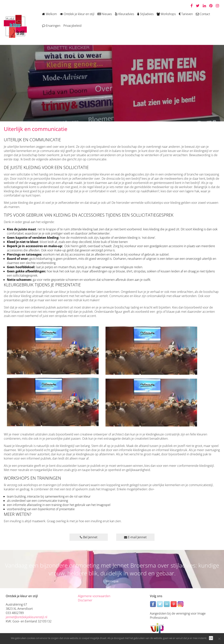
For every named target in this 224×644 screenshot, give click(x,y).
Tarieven (186, 14)
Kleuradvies (124, 14)
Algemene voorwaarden (94, 596)
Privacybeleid (72, 26)
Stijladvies (145, 14)
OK (211, 638)
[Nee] (219, 639)
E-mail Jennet (135, 537)
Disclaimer (85, 600)
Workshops (166, 14)
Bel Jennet (89, 537)
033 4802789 (15, 613)
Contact (203, 14)
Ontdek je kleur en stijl (77, 14)
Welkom (49, 14)
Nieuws (105, 14)
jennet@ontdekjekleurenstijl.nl (27, 617)
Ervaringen (51, 26)
